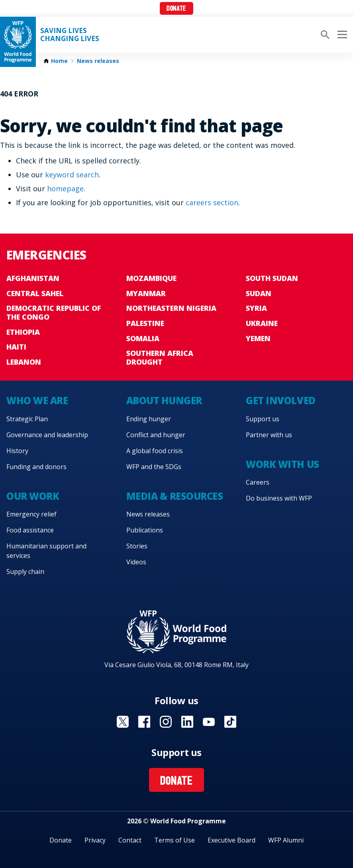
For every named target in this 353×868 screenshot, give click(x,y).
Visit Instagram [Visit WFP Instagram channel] (166, 722)
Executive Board (231, 840)
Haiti (16, 347)
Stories (137, 546)
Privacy (95, 840)
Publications (145, 530)
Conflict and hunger (156, 435)
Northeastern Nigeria (171, 308)
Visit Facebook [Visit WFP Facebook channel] (144, 722)
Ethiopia (23, 332)
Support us (263, 419)
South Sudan (272, 278)
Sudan (259, 293)
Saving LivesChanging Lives (70, 35)
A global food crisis (155, 451)
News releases (98, 61)
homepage (65, 189)
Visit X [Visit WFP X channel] (123, 722)
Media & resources (175, 496)
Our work (33, 496)
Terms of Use (175, 840)
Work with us (282, 464)
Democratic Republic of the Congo (54, 312)
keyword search (72, 175)
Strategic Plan (27, 419)
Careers (258, 482)
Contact (130, 840)
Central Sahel (35, 293)
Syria (256, 308)
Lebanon (24, 362)
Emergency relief (31, 514)
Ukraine (262, 323)
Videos (136, 562)
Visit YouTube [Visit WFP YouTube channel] (209, 722)
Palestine (145, 323)
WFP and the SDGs (154, 467)
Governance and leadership (47, 435)
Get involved (280, 400)
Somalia (143, 338)
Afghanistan (33, 278)
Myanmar (146, 293)
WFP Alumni (286, 840)
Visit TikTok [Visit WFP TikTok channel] (230, 722)
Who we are (37, 400)
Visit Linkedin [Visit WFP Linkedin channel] (187, 722)
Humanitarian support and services (46, 551)
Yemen (258, 338)
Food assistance (30, 530)
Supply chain (25, 571)
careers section (212, 202)
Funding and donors (36, 467)
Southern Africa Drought (160, 357)
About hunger (164, 400)
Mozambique (151, 278)
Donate (176, 9)
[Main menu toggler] (341, 35)
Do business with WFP (279, 498)
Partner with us (269, 435)
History (17, 451)
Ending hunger (149, 419)
